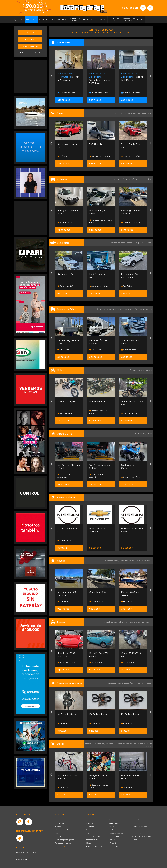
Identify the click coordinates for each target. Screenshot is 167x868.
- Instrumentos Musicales (141, 836)
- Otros (134, 840)
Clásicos (89, 843)
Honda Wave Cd (97, 401)
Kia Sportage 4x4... (67, 274)
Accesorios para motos (140, 683)
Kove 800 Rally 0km (68, 401)
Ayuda (58, 833)
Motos (88, 833)
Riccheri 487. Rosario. (68, 77)
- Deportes (136, 830)
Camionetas (90, 827)
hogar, (120, 744)
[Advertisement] (31, 76)
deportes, (135, 744)
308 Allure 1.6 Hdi (98, 144)
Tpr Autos (127, 286)
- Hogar (135, 823)
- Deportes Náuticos (116, 833)
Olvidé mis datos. (30, 53)
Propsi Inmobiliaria (99, 93)
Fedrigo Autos (65, 222)
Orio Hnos (63, 350)
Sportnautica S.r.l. (130, 477)
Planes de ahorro (92, 840)
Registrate (30, 39)
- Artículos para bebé (140, 827)
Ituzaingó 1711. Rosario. (133, 77)
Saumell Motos (65, 413)
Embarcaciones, (111, 561)
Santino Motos (129, 413)
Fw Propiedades (66, 93)
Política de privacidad (63, 843)
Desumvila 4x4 (65, 286)
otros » (149, 746)
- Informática (137, 820)
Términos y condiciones (64, 830)
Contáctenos (60, 846)
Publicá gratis (30, 46)
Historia (58, 836)
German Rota (129, 350)
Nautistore (127, 601)
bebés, (126, 744)
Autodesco (96, 662)
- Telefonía (113, 843)
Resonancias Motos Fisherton (99, 412)
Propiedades (113, 823)
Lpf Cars (62, 156)
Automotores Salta (99, 286)
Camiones (89, 830)
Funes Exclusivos (66, 662)
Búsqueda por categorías (64, 840)
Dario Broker (65, 601)
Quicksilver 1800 (98, 592)
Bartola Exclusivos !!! (100, 156)
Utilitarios (89, 823)
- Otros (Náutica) (115, 836)
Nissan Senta (64, 541)
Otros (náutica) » (145, 561)
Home (57, 820)
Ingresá (30, 32)
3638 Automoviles (131, 156)
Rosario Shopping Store (99, 786)
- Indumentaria (138, 833)
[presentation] (51, 77)
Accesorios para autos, (119, 683)
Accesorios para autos (94, 846)
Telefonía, (89, 744)
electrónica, (99, 744)
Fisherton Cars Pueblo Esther (101, 221)
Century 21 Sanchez (131, 93)
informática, (111, 744)
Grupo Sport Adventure (64, 476)
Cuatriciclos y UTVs (93, 836)
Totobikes (63, 787)
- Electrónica (113, 846)
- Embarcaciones (115, 830)
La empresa (59, 823)
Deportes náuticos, (128, 561)
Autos (88, 820)
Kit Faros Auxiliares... (67, 714)
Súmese (58, 827)
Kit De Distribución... (99, 714)
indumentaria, (146, 744)
